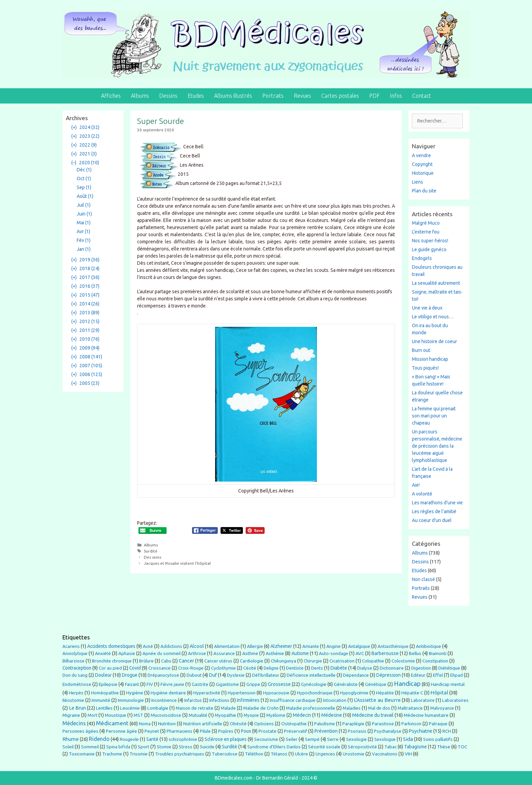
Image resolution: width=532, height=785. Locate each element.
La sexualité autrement (436, 283)
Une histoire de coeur (434, 341)
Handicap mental (448, 684)
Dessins (168, 96)
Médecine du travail (373, 715)
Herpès (76, 693)
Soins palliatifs (438, 739)
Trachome (112, 754)
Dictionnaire (392, 668)
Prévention (326, 731)
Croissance (159, 668)
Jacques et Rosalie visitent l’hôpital (177, 563)
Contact (422, 96)
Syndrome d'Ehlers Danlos (274, 747)
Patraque (438, 724)
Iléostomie (73, 700)
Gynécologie (314, 684)
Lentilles (104, 708)
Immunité (101, 700)
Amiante (311, 646)
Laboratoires (455, 700)
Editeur (418, 675)
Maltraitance (410, 708)
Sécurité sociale (324, 747)
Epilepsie (108, 684)
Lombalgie (158, 708)
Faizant (132, 684)
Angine (334, 646)
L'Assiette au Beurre (377, 700)
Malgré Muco (426, 223)
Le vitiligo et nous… (433, 317)
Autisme (300, 653)
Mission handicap (430, 359)
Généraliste (346, 684)
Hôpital (439, 692)
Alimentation (227, 646)
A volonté (422, 494)
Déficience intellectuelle (311, 675)
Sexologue (385, 739)
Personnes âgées (80, 731)
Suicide (207, 747)
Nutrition (167, 724)
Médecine (332, 715)
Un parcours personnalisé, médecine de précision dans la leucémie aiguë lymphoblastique (437, 446)
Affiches (111, 96)
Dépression (388, 675)
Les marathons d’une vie (437, 503)
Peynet (152, 731)
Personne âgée (121, 731)
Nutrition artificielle (203, 724)
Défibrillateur (266, 675)
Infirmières (248, 700)
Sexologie (356, 739)
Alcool (197, 646)
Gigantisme (227, 684)
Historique (423, 173)
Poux (246, 731)
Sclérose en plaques (226, 739)
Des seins (153, 557)
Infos (396, 96)
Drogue (130, 675)
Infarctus (193, 700)
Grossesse (279, 684)
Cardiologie (252, 661)
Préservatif (296, 731)
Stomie (164, 747)
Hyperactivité (207, 693)
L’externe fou (426, 232)
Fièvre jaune (172, 684)
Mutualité (198, 715)
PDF (374, 96)
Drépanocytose (163, 675)
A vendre (421, 155)
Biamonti (438, 653)
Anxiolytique (75, 653)
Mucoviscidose (166, 715)
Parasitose (383, 724)
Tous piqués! (425, 368)
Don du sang (75, 675)
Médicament (112, 723)
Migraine (71, 715)
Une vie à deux (427, 308)
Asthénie (275, 653)
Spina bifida (118, 747)
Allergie (255, 646)
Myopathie (225, 715)
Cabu (166, 661)
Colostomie (403, 661)
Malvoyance (442, 708)
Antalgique (359, 646)
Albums (140, 96)
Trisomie (139, 754)
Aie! (416, 485)
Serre (333, 739)
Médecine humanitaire (426, 715)
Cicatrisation (342, 661)
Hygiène (135, 693)
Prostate (268, 731)
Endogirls (422, 258)
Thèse (444, 747)
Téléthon (254, 754)
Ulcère (301, 754)
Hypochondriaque (315, 693)
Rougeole (129, 739)
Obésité (238, 724)
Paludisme (325, 724)
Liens (417, 182)
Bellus (415, 653)
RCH (447, 731)
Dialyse (365, 668)
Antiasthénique (393, 646)
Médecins (74, 723)
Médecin (302, 715)
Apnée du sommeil (161, 653)
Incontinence (164, 700)
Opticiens (264, 724)
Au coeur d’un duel (432, 520)
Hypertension (242, 693)
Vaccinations (385, 754)
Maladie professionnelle (311, 708)
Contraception (77, 668)
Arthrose (197, 653)
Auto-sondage (334, 653)
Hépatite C (412, 693)
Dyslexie (236, 675)
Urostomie (354, 754)
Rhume (71, 739)
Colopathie (373, 661)
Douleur (103, 675)
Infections (219, 700)
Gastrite (200, 684)
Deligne (271, 668)
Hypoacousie (276, 693)
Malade (228, 708)
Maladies (352, 708)
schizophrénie (183, 739)
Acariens (71, 646)
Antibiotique (429, 646)
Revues (302, 96)
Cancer (186, 661)
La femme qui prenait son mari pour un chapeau (434, 416)
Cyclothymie (223, 668)
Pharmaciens (179, 731)
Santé (152, 739)
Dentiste (295, 668)
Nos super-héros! (430, 241)
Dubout (194, 675)
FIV (150, 684)
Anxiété (103, 653)
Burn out (421, 350)
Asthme (250, 653)
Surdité (151, 551)
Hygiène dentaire (168, 693)
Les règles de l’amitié (434, 511)
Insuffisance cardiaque (293, 700)
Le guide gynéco (429, 249)
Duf (213, 675)
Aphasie (127, 653)
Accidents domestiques (111, 646)
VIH (408, 754)
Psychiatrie (421, 731)
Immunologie (131, 700)
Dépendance (356, 675)
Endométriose (77, 684)
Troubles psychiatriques (180, 754)
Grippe (253, 684)
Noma (145, 724)
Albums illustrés (233, 96)
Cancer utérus (218, 661)
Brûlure (146, 661)
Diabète (339, 668)
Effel (438, 675)
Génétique (376, 684)
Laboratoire (423, 700)
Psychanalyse (388, 731)
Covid (135, 668)
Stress (186, 747)
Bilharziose (73, 661)
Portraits (273, 96)
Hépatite (385, 693)
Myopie (251, 715)
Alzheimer (281, 646)
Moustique (116, 715)
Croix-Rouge (191, 668)
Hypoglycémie (354, 693)
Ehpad (457, 675)
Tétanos (279, 754)
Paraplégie (353, 724)
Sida (408, 739)
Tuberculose (225, 754)
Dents (317, 668)
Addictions (171, 646)
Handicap (407, 684)
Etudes (196, 96)
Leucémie (130, 708)
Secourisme (266, 739)
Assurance (224, 653)
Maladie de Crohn (261, 708)
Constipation (435, 661)
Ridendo (99, 739)
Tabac (391, 747)
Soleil (68, 747)
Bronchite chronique (112, 661)
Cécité (250, 668)
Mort (92, 715)
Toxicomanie (82, 754)
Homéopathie (105, 693)
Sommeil (90, 747)
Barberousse (385, 653)
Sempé (312, 739)
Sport (144, 747)
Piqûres (226, 731)
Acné (148, 646)
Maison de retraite (195, 708)
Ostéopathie (294, 724)
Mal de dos (379, 708)
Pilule (205, 731)
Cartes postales (340, 96)
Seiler (292, 739)
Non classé (423, 579)
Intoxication (335, 700)
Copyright (422, 164)
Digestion (421, 668)
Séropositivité (362, 747)
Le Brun (77, 708)
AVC (360, 653)
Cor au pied (110, 668)
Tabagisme (415, 747)
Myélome (276, 715)
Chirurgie (313, 661)
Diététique (449, 668)
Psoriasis (357, 731)
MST (138, 715)
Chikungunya (283, 661)
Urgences (325, 754)
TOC (462, 747)
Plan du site (424, 191)
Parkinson (411, 724)
